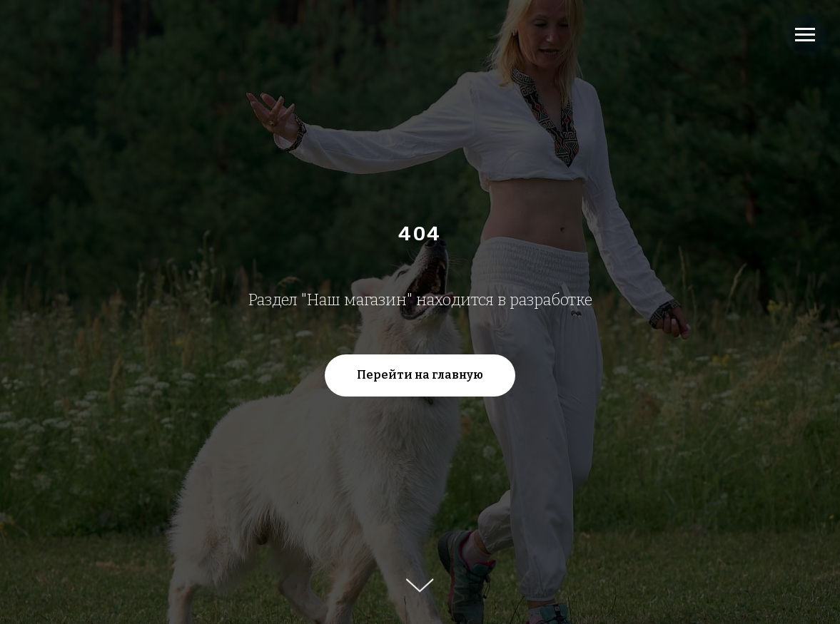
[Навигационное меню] (805, 35)
